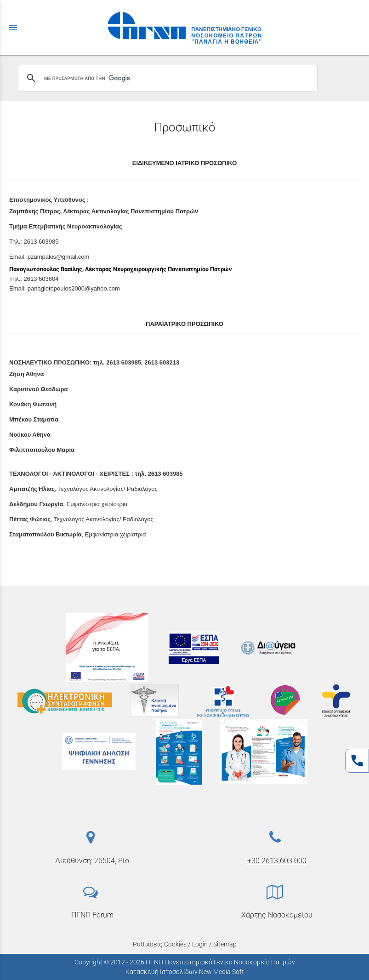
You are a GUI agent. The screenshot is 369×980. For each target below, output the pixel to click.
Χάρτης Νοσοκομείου (277, 915)
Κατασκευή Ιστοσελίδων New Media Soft (185, 972)
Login (200, 944)
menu (13, 28)
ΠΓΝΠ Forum (92, 915)
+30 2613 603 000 (277, 861)
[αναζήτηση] (166, 78)
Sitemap (225, 944)
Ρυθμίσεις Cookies (160, 944)
